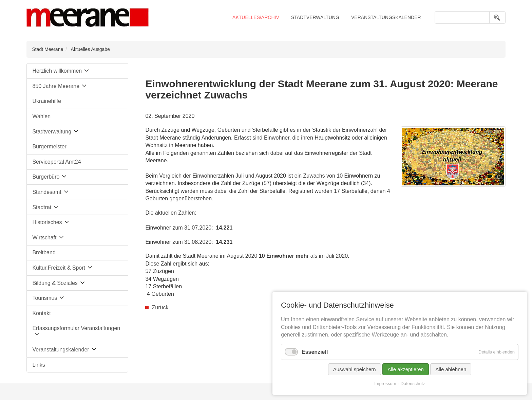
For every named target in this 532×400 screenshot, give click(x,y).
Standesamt (47, 192)
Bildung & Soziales (55, 283)
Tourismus (45, 298)
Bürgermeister (49, 147)
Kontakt (41, 313)
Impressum (385, 384)
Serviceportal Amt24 (56, 162)
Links (39, 365)
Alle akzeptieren (406, 369)
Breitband (44, 252)
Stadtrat (42, 207)
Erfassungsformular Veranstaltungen (76, 328)
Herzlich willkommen (57, 71)
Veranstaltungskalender (386, 17)
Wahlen (41, 116)
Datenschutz (413, 384)
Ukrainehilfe (46, 101)
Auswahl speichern (355, 369)
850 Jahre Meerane (56, 86)
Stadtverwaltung (315, 17)
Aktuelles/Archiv (256, 17)
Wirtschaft (44, 238)
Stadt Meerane (47, 49)
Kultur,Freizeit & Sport (59, 268)
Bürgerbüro (46, 177)
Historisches (47, 222)
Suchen (497, 17)
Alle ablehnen (451, 369)
